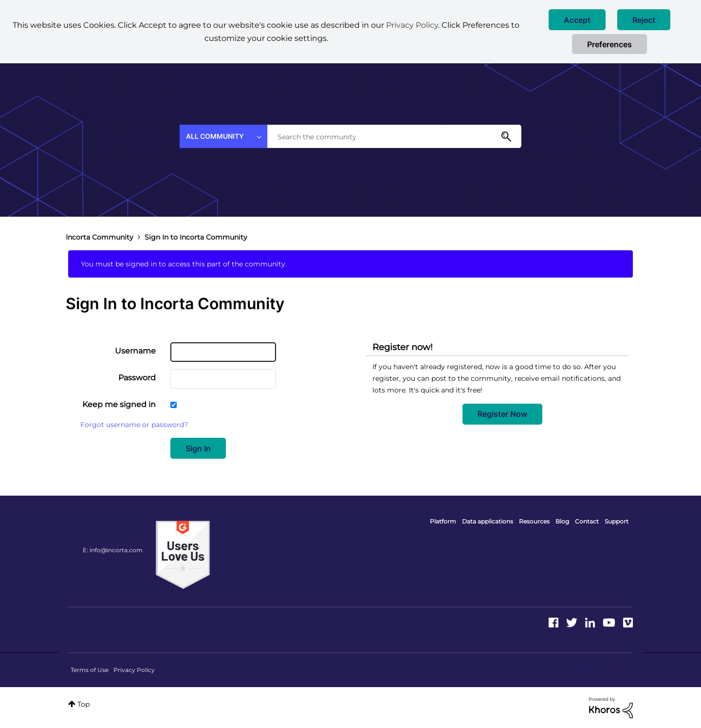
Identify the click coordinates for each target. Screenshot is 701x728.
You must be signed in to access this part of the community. (184, 264)
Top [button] (83, 704)
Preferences (609, 44)
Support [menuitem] (617, 521)
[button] (577, 20)
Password (137, 378)
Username (135, 351)
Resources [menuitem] (534, 521)
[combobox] (394, 136)
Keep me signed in (119, 404)
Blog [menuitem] (562, 521)
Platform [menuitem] (443, 521)
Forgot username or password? (134, 425)
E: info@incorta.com (113, 550)
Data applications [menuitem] (488, 521)
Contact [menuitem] (587, 521)
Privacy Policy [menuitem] (134, 670)
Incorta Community (100, 237)
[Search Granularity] (223, 136)
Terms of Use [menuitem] (90, 670)
